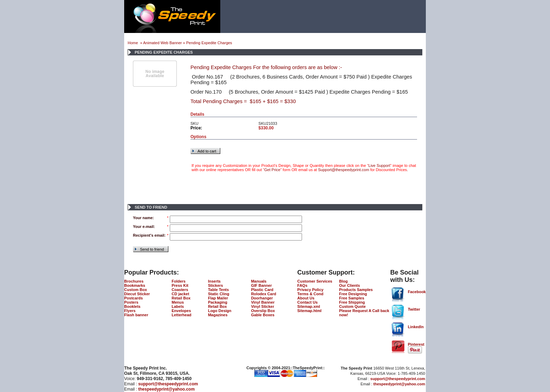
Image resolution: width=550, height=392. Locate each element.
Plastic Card (262, 290)
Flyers (130, 311)
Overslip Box (263, 311)
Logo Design (220, 311)
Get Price (272, 170)
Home (133, 43)
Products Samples (356, 290)
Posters (131, 302)
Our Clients (350, 285)
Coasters (180, 290)
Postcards (133, 298)
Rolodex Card (264, 294)
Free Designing (353, 294)
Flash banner (136, 315)
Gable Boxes (263, 315)
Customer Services (315, 281)
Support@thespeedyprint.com (344, 170)
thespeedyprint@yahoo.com (166, 389)
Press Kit (180, 285)
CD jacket (180, 294)
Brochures (134, 281)
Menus (178, 302)
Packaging (218, 302)
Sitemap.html (310, 311)
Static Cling (219, 294)
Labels (178, 306)
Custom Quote (353, 306)
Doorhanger (262, 298)
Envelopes (181, 311)
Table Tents (219, 290)
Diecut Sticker (137, 294)
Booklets (132, 306)
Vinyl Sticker (263, 306)
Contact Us (308, 302)
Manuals (259, 281)
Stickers (216, 285)
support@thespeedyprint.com (168, 384)
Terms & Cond (310, 294)
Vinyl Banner (263, 302)
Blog (343, 281)
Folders (179, 281)
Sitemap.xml (309, 306)
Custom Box (136, 290)
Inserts (214, 281)
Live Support (379, 165)
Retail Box (181, 298)
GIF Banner (261, 285)
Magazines (218, 315)
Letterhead (181, 315)
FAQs (303, 285)
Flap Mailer (218, 298)
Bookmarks (135, 285)
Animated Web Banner (162, 43)
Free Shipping (352, 302)
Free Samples (352, 298)
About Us (306, 298)
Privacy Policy (311, 290)
